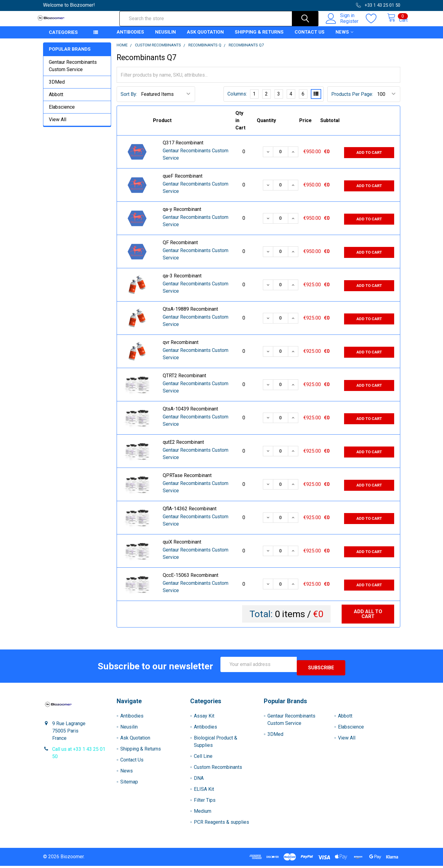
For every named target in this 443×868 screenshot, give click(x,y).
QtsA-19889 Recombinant (190, 315)
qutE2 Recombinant (183, 448)
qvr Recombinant (181, 348)
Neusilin (165, 38)
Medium (203, 813)
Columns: (237, 99)
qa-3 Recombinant (182, 281)
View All (58, 125)
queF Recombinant (183, 181)
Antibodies (130, 38)
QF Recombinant (180, 248)
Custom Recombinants (218, 769)
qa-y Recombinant (182, 215)
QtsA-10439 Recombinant (190, 414)
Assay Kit (204, 718)
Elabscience (62, 112)
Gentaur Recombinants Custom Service (73, 71)
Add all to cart (368, 619)
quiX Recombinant (182, 547)
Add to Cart (369, 157)
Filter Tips (205, 802)
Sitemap (129, 784)
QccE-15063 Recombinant (191, 581)
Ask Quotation (205, 38)
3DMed (57, 87)
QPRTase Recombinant (187, 481)
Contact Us (310, 38)
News (344, 38)
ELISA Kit (204, 791)
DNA (199, 780)
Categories (63, 38)
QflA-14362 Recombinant (190, 514)
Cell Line (203, 758)
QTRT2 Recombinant (184, 381)
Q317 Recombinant (183, 148)
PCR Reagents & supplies (221, 824)
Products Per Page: (352, 100)
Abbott (56, 100)
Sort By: (129, 100)
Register (343, 25)
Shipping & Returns (259, 38)
